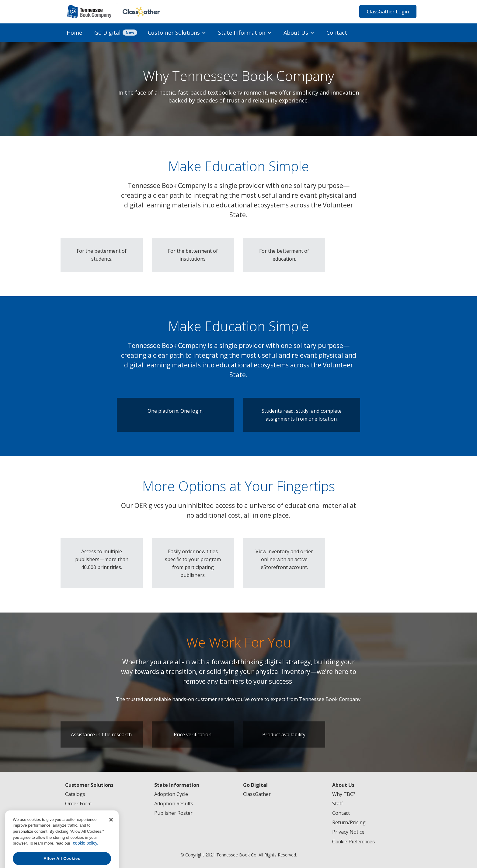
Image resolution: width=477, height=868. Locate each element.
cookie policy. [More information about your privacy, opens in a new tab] (86, 859)
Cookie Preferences (354, 842)
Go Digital (107, 33)
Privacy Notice (348, 832)
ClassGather (257, 794)
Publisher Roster (173, 813)
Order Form (78, 804)
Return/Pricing (349, 822)
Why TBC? (344, 794)
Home (74, 33)
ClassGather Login (388, 12)
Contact (337, 33)
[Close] (111, 835)
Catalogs (75, 794)
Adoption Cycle (171, 794)
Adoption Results (174, 804)
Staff (338, 804)
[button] (177, 33)
